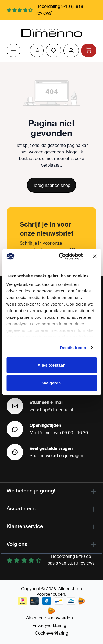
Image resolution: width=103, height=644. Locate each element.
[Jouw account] (71, 50)
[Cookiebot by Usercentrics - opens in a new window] (61, 257)
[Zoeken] (37, 50)
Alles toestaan (52, 365)
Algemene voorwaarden (49, 618)
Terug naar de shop (52, 186)
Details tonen (73, 348)
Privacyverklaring (49, 626)
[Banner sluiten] (95, 256)
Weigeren (51, 383)
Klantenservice (25, 526)
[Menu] (13, 50)
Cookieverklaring (51, 633)
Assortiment (21, 508)
